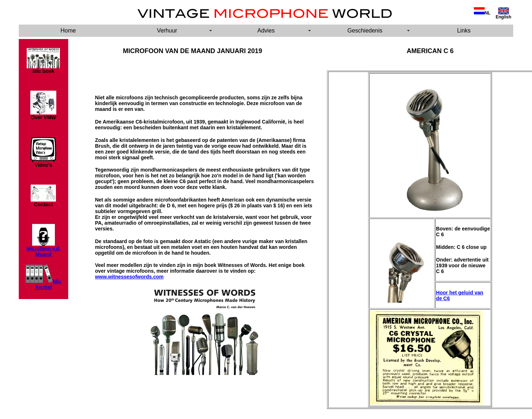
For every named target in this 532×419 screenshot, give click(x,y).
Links (464, 31)
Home (68, 31)
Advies (266, 31)
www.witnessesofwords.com (129, 277)
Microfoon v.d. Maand (43, 251)
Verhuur (167, 31)
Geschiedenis (365, 31)
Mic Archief (48, 284)
